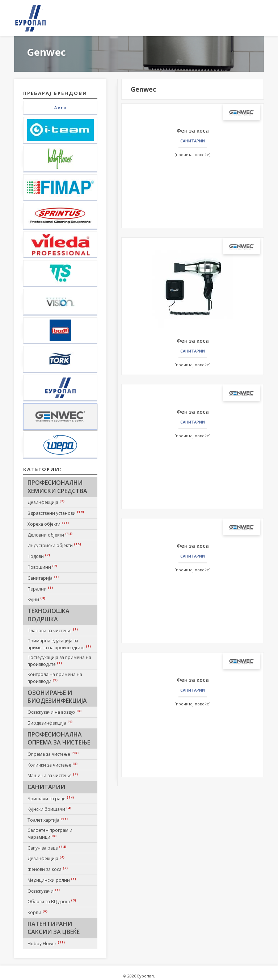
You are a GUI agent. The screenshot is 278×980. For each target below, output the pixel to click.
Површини (43, 567)
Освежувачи (44, 891)
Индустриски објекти (54, 545)
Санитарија (43, 578)
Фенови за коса (48, 869)
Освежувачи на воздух (55, 712)
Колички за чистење (53, 765)
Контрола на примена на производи (55, 678)
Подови (39, 556)
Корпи (38, 912)
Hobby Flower (46, 943)
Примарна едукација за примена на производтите (59, 644)
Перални (40, 589)
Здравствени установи (56, 513)
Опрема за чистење (53, 754)
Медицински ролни (52, 880)
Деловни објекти (50, 535)
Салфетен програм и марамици (50, 834)
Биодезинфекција (50, 723)
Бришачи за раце (51, 798)
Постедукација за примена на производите (59, 661)
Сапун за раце (47, 848)
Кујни (37, 599)
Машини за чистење (53, 775)
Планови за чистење (53, 630)
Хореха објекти (48, 524)
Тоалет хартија (48, 820)
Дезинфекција (46, 502)
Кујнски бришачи (50, 809)
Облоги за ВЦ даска (52, 901)
